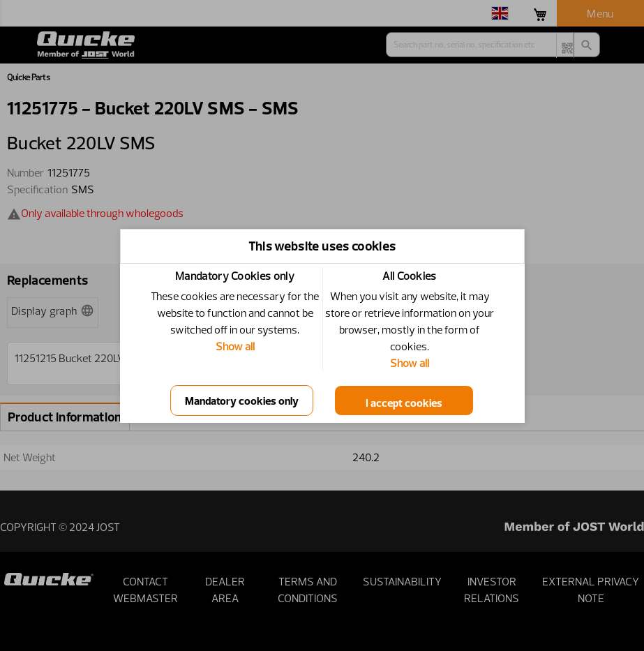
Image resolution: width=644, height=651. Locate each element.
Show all (235, 346)
